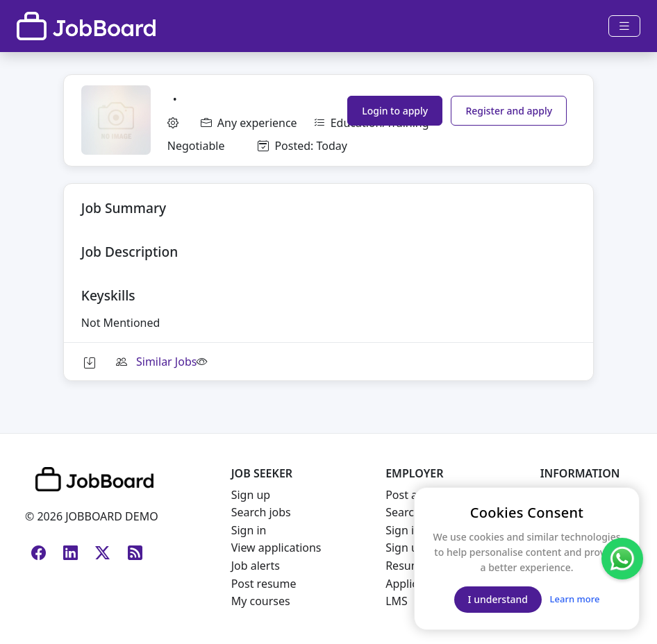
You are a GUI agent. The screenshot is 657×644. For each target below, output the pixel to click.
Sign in (249, 530)
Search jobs (261, 512)
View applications (276, 548)
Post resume (264, 584)
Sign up (251, 495)
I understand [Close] (498, 599)
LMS (397, 601)
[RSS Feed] (132, 548)
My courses (261, 601)
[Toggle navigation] (624, 26)
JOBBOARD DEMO (110, 516)
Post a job (411, 495)
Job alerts (256, 566)
